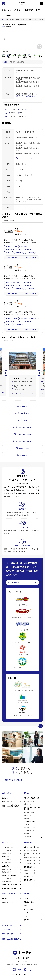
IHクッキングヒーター (25, 249)
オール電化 (24, 246)
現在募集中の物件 (22, 105)
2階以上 (8, 246)
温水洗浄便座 (30, 252)
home (2, 19)
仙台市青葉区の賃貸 (30, 19)
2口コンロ (9, 252)
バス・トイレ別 (19, 252)
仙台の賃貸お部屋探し (13, 19)
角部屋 (16, 246)
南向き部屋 (16, 282)
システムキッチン (10, 249)
